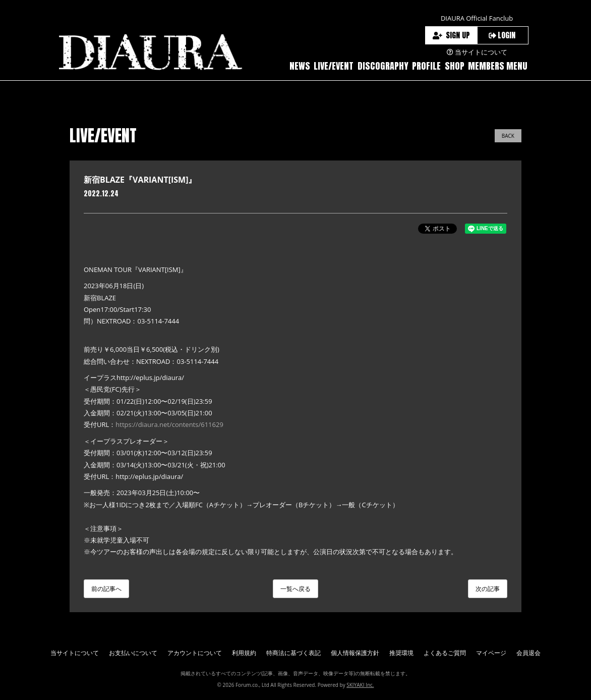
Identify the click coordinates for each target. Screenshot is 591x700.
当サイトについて (75, 653)
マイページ (491, 653)
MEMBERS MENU (498, 66)
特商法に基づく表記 (293, 653)
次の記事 (488, 589)
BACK (508, 136)
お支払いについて (133, 653)
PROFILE (426, 66)
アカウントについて (195, 653)
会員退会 (528, 653)
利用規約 (244, 653)
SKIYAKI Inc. (360, 685)
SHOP (455, 66)
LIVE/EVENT (334, 66)
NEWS (300, 66)
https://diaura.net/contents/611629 (169, 424)
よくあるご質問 (445, 653)
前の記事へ (106, 589)
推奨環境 (401, 653)
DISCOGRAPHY (383, 66)
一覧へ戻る (295, 589)
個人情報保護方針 (355, 653)
